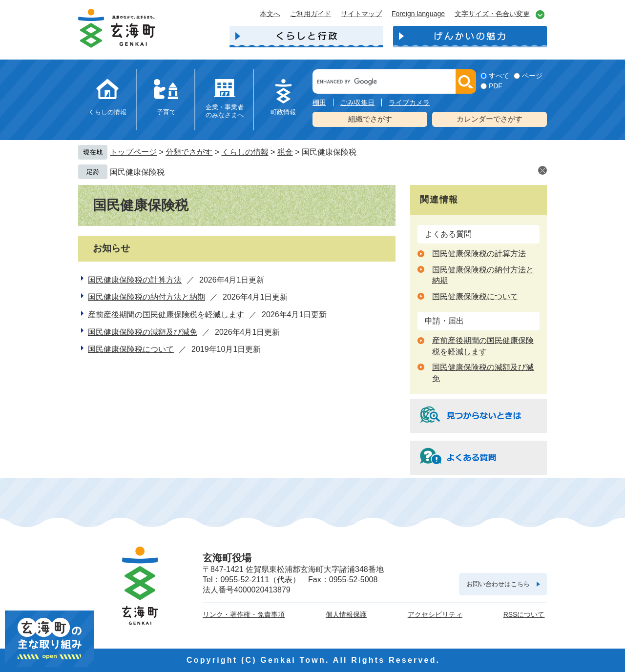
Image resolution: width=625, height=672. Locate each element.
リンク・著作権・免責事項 (244, 614)
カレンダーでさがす (490, 119)
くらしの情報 (107, 112)
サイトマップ (361, 14)
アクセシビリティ (435, 614)
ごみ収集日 (357, 102)
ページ (532, 76)
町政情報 (283, 112)
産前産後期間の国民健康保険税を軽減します (166, 315)
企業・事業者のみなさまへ (225, 111)
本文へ (270, 14)
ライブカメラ (409, 102)
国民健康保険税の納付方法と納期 (146, 297)
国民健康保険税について (131, 349)
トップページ (133, 152)
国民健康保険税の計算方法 (135, 280)
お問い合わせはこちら (498, 584)
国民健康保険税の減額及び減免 (143, 332)
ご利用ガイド (311, 14)
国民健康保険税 (137, 172)
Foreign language (418, 14)
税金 (285, 152)
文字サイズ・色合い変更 (492, 14)
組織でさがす (370, 119)
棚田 (319, 102)
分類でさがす (189, 152)
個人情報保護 (346, 614)
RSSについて (524, 614)
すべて (499, 76)
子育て (166, 112)
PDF (496, 86)
